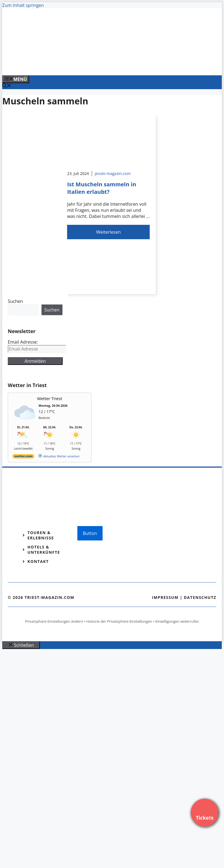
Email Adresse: (23, 342)
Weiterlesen (108, 232)
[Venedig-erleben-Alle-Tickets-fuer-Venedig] (114, 65)
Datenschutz (200, 597)
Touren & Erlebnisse (41, 535)
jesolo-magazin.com (113, 173)
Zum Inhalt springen (23, 5)
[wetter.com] (23, 457)
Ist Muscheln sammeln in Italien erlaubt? (102, 188)
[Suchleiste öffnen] (7, 86)
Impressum (165, 597)
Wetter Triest (50, 398)
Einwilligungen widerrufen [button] (177, 621)
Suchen (15, 301)
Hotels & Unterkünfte (44, 550)
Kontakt (38, 561)
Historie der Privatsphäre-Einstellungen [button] (119, 621)
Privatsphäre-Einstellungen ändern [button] (54, 621)
